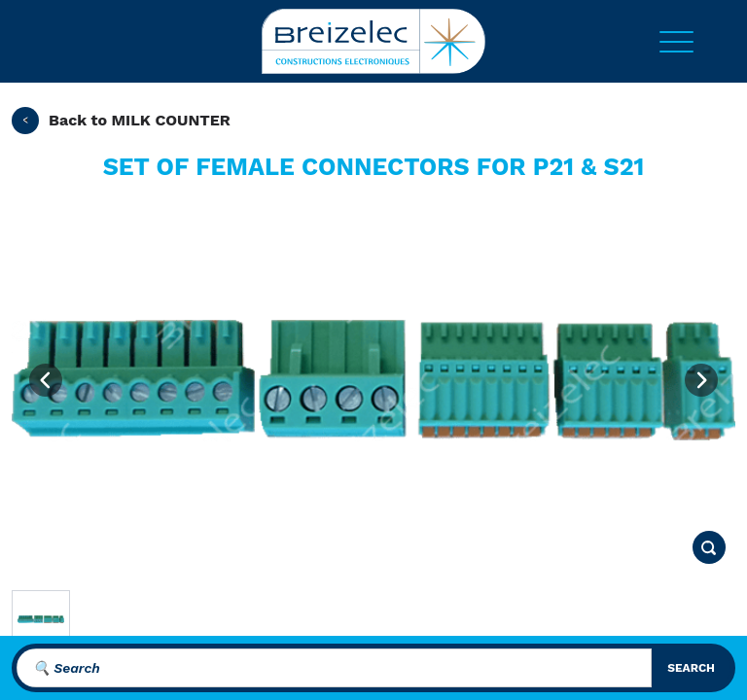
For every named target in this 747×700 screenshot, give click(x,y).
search (691, 668)
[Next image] (701, 380)
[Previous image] (46, 380)
